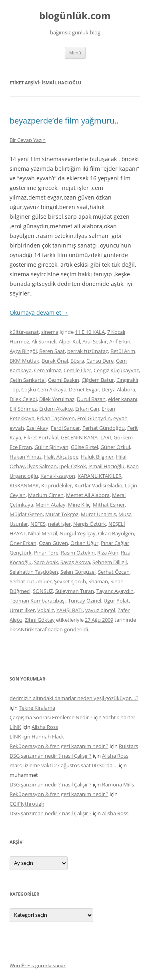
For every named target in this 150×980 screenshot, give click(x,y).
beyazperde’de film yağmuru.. (64, 121)
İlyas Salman (42, 466)
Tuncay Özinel (85, 601)
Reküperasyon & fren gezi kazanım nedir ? (59, 746)
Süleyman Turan (75, 591)
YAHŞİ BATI (70, 610)
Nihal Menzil (43, 533)
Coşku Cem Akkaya (44, 389)
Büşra (77, 361)
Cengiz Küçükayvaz (116, 370)
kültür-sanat (24, 332)
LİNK (15, 727)
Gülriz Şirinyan (51, 447)
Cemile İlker (77, 370)
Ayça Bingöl (23, 351)
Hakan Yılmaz (26, 457)
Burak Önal (55, 361)
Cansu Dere (100, 361)
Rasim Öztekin (78, 553)
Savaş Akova (75, 562)
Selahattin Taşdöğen (34, 572)
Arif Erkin (120, 341)
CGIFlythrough (27, 804)
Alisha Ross (45, 727)
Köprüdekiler (57, 485)
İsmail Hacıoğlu (106, 466)
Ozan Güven (53, 543)
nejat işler (59, 524)
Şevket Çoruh (70, 581)
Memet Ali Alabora (88, 495)
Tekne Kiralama (37, 708)
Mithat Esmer (109, 505)
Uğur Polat (116, 601)
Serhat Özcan (114, 572)
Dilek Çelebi (23, 399)
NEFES (38, 524)
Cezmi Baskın (64, 380)
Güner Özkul (115, 447)
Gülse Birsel (84, 447)
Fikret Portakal (41, 437)
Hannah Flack (48, 736)
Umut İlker (22, 610)
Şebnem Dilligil (110, 562)
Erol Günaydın (94, 418)
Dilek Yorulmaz (57, 399)
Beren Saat (52, 351)
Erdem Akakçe (56, 409)
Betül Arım (123, 351)
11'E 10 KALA (90, 332)
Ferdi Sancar (65, 428)
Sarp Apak (46, 562)
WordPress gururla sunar (38, 965)
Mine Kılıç (79, 505)
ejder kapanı (123, 399)
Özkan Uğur (84, 543)
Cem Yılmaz (48, 370)
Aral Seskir (95, 341)
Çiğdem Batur (98, 380)
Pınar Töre (46, 553)
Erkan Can (87, 409)
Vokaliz (46, 610)
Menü (75, 53)
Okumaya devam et (39, 312)
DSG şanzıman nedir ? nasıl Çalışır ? (51, 756)
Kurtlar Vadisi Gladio (98, 485)
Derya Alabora (118, 389)
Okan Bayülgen (116, 533)
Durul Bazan (91, 399)
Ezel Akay (37, 428)
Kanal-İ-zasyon (58, 476)
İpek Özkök (73, 466)
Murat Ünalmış (98, 514)
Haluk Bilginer (97, 457)
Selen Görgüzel (78, 572)
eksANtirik (22, 629)
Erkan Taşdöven (56, 418)
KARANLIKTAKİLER (100, 476)
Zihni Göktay (40, 620)
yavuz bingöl (100, 610)
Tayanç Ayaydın (115, 591)
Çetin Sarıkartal (28, 380)
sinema (50, 332)
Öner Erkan (23, 543)
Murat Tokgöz (62, 514)
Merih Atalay (51, 505)
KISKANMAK (24, 485)
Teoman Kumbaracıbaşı (38, 601)
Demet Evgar (84, 389)
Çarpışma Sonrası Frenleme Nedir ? (51, 717)
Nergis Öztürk (90, 524)
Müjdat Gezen (26, 514)
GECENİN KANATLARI (86, 437)
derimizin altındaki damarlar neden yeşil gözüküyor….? (74, 698)
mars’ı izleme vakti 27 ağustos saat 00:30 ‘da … (64, 765)
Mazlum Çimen (46, 495)
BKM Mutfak (24, 361)
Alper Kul (69, 341)
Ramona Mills (118, 784)
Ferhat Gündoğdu (104, 428)
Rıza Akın (108, 553)
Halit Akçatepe (61, 457)
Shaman (98, 581)
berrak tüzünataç (88, 351)
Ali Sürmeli (44, 341)
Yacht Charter (119, 717)
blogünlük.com (75, 16)
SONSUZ (43, 591)
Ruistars (128, 746)
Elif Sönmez (23, 409)
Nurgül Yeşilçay (78, 533)
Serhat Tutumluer (31, 581)
